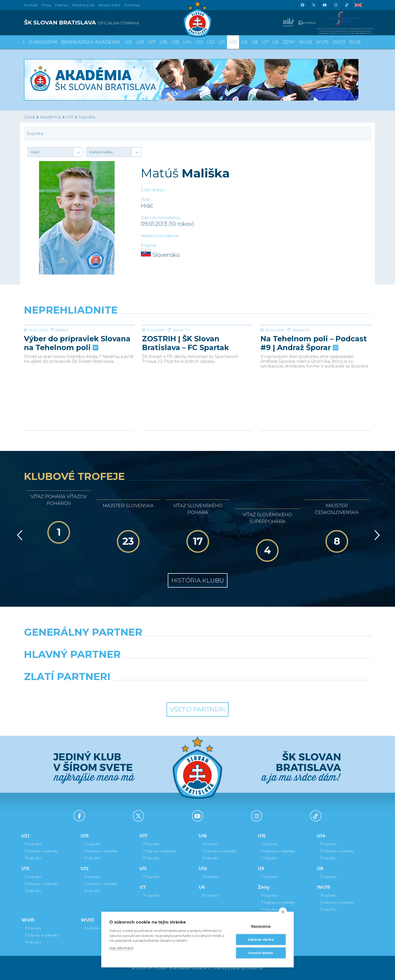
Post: (146, 200)
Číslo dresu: (153, 190)
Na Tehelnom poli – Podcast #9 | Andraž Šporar (314, 381)
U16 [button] (164, 42)
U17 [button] (152, 42)
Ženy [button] (289, 42)
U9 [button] (244, 42)
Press (46, 5)
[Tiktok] (347, 5)
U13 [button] (199, 42)
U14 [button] (187, 42)
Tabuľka (32, 858)
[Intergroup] (153, 689)
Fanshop (132, 5)
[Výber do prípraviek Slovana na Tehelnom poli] (79, 344)
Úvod (29, 117)
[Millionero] (242, 667)
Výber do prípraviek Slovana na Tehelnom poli (77, 381)
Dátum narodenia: (161, 218)
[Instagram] (336, 5)
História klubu (198, 580)
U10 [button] (233, 42)
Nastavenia (261, 926)
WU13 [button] (339, 42)
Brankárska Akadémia (91, 42)
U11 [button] (222, 42)
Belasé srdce (109, 5)
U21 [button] (128, 42)
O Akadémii (43, 42)
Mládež (62, 368)
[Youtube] (324, 5)
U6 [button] (275, 42)
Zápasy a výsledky (41, 851)
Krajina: (149, 245)
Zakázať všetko (261, 940)
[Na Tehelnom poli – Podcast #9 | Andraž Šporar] (316, 344)
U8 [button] (255, 42)
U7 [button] (265, 42)
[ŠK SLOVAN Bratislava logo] (197, 19)
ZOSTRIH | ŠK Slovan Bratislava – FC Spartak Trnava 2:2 (186, 381)
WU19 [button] (305, 42)
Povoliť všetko (261, 953)
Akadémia (50, 117)
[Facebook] (302, 5)
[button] (55, 152)
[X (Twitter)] (313, 5)
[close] (283, 912)
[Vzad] (19, 535)
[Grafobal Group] (242, 689)
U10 (70, 117)
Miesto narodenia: (160, 236)
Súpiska (87, 117)
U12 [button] (211, 42)
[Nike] (197, 645)
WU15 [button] (322, 42)
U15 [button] (175, 42)
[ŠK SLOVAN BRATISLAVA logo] (109, 23)
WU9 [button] (355, 42)
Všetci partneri (197, 709)
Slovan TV (181, 368)
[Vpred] (376, 535)
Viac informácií (121, 948)
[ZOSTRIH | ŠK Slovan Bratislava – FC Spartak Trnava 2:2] (197, 344)
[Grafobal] (153, 667)
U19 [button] (140, 42)
